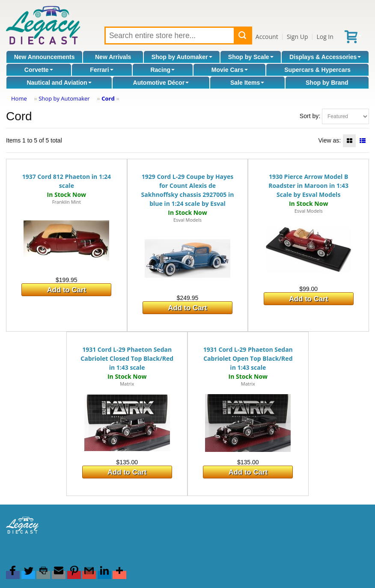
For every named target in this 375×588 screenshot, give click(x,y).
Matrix (127, 384)
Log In (325, 37)
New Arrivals (113, 57)
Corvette (39, 70)
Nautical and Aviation (59, 83)
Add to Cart (67, 290)
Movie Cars (230, 70)
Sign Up (298, 37)
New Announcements (45, 57)
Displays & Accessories (325, 57)
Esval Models (187, 220)
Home (19, 98)
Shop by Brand (327, 83)
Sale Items (247, 83)
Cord (108, 98)
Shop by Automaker (182, 57)
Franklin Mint (67, 202)
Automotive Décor (161, 83)
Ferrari (101, 70)
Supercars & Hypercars (317, 70)
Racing (162, 70)
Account (267, 37)
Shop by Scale (251, 57)
